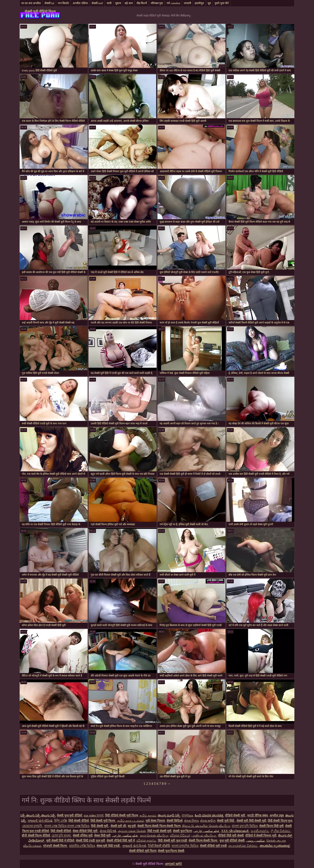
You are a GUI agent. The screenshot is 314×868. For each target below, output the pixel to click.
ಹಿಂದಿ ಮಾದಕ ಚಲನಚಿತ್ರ (209, 815)
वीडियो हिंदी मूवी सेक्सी (231, 836)
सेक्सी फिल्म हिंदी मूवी (272, 826)
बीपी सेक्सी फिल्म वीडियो (36, 836)
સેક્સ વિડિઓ (108, 831)
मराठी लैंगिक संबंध (258, 815)
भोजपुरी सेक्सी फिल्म (55, 846)
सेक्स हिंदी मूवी (102, 836)
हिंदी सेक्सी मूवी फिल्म (103, 821)
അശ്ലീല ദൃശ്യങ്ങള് (275, 846)
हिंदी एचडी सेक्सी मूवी (160, 831)
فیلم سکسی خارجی (207, 831)
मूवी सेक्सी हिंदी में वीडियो (60, 841)
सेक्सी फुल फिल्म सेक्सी (171, 851)
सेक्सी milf (97, 3)
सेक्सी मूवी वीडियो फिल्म (40, 11)
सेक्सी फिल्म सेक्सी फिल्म (203, 841)
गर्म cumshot (173, 3)
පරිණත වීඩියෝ (180, 836)
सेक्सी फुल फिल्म (182, 831)
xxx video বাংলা (94, 815)
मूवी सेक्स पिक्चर (155, 821)
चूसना (118, 3)
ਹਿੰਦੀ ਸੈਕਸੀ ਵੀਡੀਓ (159, 846)
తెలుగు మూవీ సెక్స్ (169, 815)
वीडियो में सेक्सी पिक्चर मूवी (261, 836)
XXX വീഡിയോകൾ (235, 831)
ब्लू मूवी (132, 826)
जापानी (187, 3)
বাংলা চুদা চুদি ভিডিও (245, 826)
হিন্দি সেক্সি (61, 821)
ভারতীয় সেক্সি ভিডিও (82, 846)
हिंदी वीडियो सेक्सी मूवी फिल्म (122, 815)
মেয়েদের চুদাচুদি (32, 826)
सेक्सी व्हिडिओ (175, 821)
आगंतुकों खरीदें (173, 864)
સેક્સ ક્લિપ (191, 821)
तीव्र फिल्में (142, 3)
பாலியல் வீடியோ (204, 836)
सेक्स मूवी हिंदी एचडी (109, 846)
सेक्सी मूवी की (118, 826)
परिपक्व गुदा (157, 3)
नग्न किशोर (63, 3)
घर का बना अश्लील (31, 3)
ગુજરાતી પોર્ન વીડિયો (40, 821)
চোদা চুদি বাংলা (62, 836)
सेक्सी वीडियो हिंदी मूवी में (121, 841)
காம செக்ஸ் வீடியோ (154, 836)
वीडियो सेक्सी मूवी (235, 815)
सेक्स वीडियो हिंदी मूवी (85, 831)
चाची (109, 3)
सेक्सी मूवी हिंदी (226, 821)
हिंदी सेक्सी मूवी (100, 826)
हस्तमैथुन (199, 3)
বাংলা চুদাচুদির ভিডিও (185, 846)
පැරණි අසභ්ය (260, 831)
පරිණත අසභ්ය (146, 841)
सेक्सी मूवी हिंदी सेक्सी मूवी (251, 821)
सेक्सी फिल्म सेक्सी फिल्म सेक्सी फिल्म (159, 826)
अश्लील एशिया (80, 3)
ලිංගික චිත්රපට (281, 831)
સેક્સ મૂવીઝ (208, 821)
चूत (209, 3)
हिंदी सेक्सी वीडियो (79, 821)
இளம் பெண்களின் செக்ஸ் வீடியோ (206, 826)
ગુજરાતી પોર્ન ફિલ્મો (134, 846)
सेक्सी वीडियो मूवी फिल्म (143, 851)
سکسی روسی (256, 841)
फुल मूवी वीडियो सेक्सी (232, 841)
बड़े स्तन (129, 3)
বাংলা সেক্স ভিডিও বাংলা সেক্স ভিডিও (67, 826)
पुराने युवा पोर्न (222, 3)
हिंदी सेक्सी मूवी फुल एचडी (172, 841)
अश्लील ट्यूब (277, 815)
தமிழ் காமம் (148, 815)
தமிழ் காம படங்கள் (131, 821)
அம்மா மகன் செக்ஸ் (132, 831)
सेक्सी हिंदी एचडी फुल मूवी (90, 841)
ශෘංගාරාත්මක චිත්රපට (243, 846)
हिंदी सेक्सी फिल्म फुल (280, 821)
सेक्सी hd (49, 3)
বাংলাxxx (187, 815)
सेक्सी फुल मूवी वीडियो (70, 815)
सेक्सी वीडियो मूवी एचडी (213, 846)
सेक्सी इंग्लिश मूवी (83, 836)
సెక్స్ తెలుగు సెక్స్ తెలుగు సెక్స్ (38, 815)
